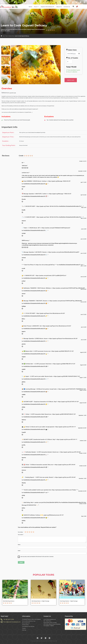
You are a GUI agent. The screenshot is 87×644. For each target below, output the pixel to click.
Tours (36, 7)
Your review (21, 535)
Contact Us (67, 7)
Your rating (21, 532)
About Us (59, 7)
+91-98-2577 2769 (6, 2)
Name (19, 545)
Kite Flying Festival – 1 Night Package (69, 601)
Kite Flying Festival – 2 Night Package (40, 601)
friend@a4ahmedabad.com (22, 2)
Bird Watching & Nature (9, 601)
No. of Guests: (72, 58)
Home (30, 7)
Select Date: (71, 50)
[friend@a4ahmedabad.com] (14, 2)
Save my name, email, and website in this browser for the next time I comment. (37, 557)
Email (19, 551)
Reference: (5, 93)
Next (59, 65)
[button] (73, 6)
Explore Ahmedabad (47, 7)
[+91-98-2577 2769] (1, 2)
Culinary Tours (11, 36)
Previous (12, 65)
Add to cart (71, 80)
